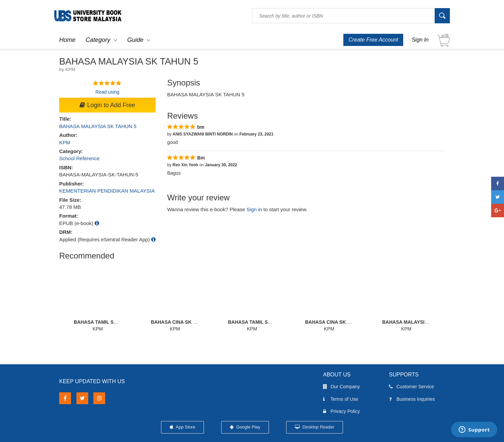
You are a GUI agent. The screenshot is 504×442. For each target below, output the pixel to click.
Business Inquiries (412, 399)
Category (98, 40)
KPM (65, 142)
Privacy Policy (341, 411)
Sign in (254, 209)
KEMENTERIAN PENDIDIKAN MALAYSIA (107, 191)
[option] (98, 298)
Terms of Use (341, 399)
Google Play (245, 427)
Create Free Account (373, 40)
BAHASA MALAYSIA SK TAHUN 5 (98, 126)
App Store (183, 427)
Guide (135, 40)
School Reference (79, 158)
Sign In (420, 40)
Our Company (341, 387)
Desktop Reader (315, 427)
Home (67, 40)
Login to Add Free (107, 105)
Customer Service (411, 387)
